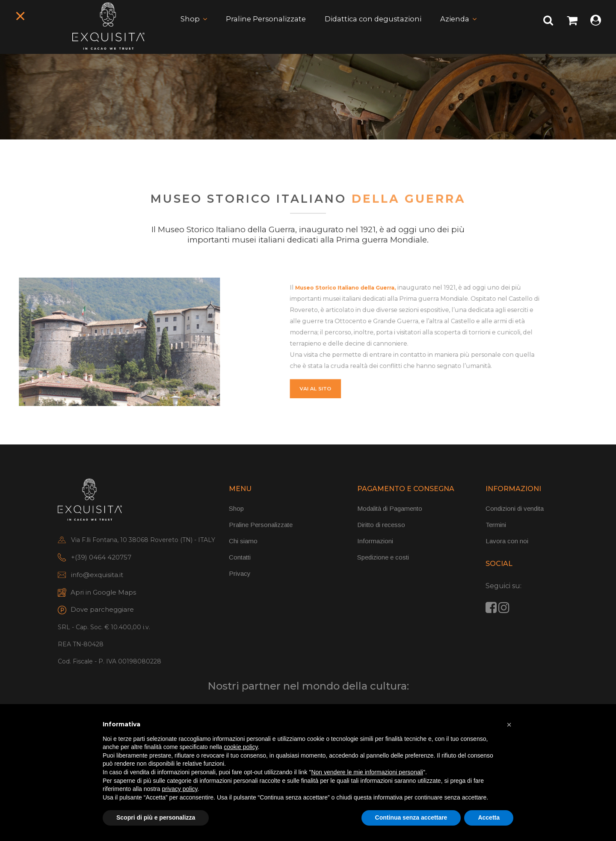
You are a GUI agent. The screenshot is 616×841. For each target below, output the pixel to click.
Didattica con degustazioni (375, 28)
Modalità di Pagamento (390, 510)
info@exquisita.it (97, 576)
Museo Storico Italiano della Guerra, (381, 314)
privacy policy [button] (180, 789)
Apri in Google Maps (103, 594)
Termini (496, 526)
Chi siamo (243, 543)
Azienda (462, 28)
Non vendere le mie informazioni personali (367, 772)
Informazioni (375, 543)
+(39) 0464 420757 (101, 559)
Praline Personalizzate (261, 28)
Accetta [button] (489, 817)
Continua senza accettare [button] (411, 817)
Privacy (240, 575)
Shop (182, 28)
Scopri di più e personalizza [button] (156, 817)
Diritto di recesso (381, 526)
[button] (509, 725)
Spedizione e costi (383, 559)
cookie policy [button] (241, 747)
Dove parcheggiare (102, 611)
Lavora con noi (507, 543)
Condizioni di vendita (515, 510)
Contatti (240, 559)
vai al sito (360, 370)
